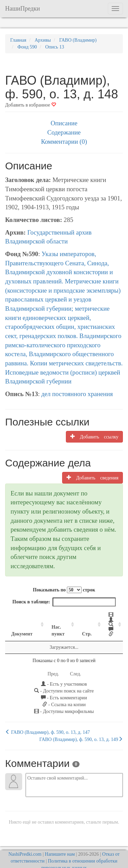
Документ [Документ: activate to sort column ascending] (22, 624)
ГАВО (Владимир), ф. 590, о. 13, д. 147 (47, 723)
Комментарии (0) (64, 142)
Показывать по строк (64, 590)
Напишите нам (60, 845)
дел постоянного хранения (77, 394)
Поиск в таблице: (64, 602)
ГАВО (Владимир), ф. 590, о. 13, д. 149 (81, 730)
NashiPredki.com (25, 845)
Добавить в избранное (31, 105)
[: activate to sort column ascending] (106, 620)
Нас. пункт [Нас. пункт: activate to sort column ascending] (51, 621)
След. (76, 664)
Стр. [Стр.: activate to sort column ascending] (79, 624)
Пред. (53, 664)
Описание (64, 123)
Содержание (64, 132)
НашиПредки (23, 9)
